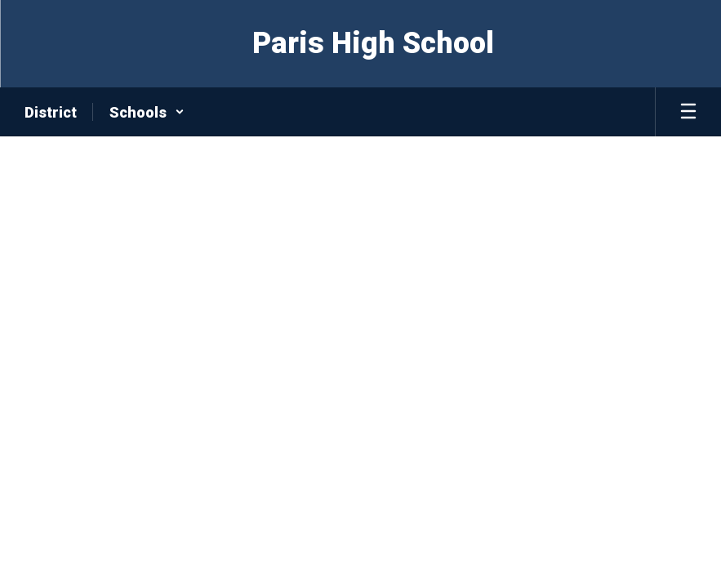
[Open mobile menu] (688, 112)
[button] (147, 112)
